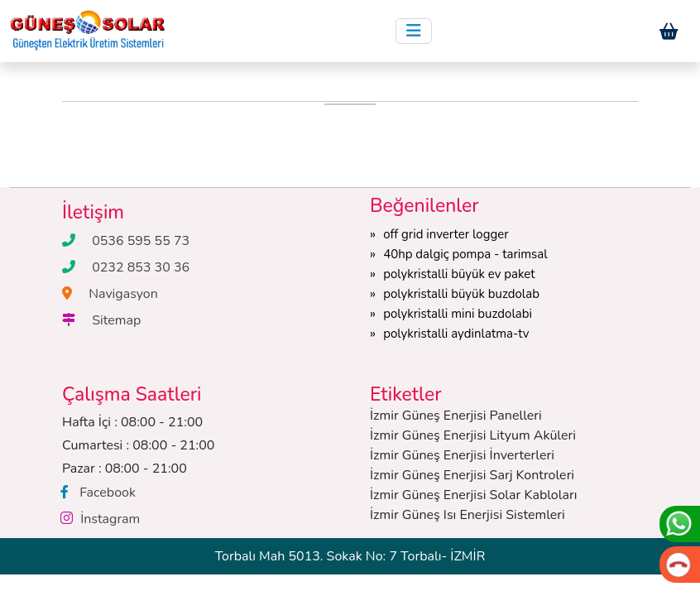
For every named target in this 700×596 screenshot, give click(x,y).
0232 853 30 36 (141, 267)
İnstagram (110, 519)
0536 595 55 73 (141, 241)
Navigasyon (123, 294)
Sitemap (116, 320)
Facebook (108, 493)
